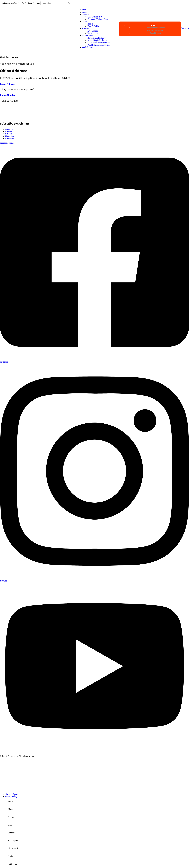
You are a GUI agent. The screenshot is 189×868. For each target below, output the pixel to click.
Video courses (93, 33)
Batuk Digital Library (97, 38)
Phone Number (8, 95)
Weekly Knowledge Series (98, 45)
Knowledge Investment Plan (99, 43)
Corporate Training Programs (100, 19)
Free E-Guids (93, 26)
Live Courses (93, 31)
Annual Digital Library (97, 40)
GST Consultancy (95, 17)
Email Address (8, 84)
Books (90, 24)
